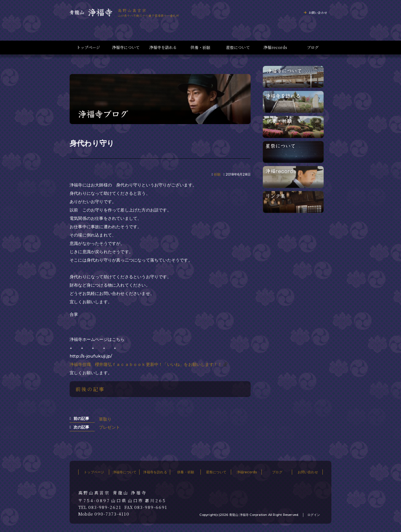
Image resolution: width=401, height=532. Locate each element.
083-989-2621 (105, 507)
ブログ (313, 47)
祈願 (217, 174)
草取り (105, 419)
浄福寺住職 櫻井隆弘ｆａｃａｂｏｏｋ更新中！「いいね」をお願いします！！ (146, 364)
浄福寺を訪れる (163, 47)
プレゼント (109, 427)
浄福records (275, 47)
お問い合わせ (318, 13)
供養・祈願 (200, 47)
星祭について (238, 47)
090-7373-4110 (112, 514)
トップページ (88, 47)
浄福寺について (126, 47)
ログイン (314, 515)
